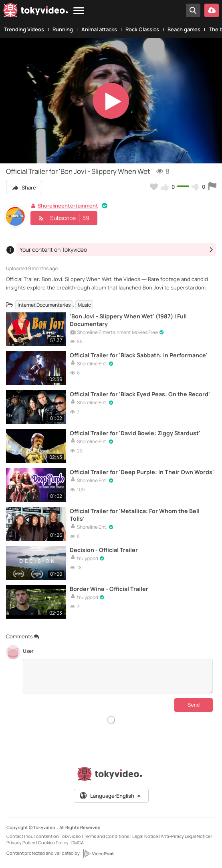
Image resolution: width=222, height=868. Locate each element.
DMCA (78, 843)
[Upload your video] (212, 10)
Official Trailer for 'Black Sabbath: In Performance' (139, 355)
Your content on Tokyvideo (53, 836)
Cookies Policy (53, 843)
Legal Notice (145, 836)
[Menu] (79, 11)
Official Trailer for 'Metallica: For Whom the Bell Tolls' (135, 515)
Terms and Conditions (107, 836)
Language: (111, 796)
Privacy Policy (21, 843)
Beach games (184, 29)
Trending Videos (24, 29)
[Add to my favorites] (154, 187)
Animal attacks (99, 29)
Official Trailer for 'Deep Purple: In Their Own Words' (142, 472)
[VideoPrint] (98, 854)
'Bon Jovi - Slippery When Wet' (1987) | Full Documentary (128, 320)
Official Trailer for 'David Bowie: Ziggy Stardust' (135, 433)
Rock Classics (142, 29)
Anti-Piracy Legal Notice (186, 836)
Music (84, 305)
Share (24, 187)
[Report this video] (212, 187)
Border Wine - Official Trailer (109, 589)
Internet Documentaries (44, 305)
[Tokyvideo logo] (36, 12)
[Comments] (118, 676)
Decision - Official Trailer (104, 550)
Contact (15, 836)
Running (63, 29)
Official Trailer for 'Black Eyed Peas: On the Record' (140, 394)
